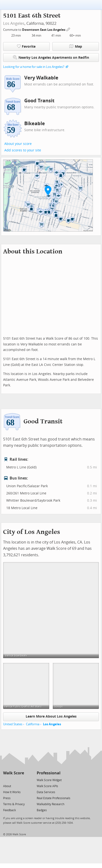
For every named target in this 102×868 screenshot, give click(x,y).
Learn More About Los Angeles (51, 716)
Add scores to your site (23, 150)
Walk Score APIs (47, 786)
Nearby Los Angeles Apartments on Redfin (51, 57)
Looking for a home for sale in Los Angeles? (34, 67)
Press (7, 798)
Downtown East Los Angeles (44, 30)
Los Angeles (14, 23)
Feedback (9, 810)
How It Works (12, 792)
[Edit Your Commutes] (68, 29)
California (33, 724)
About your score (18, 144)
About (7, 786)
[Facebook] (13, 780)
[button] (48, 190)
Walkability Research (51, 804)
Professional (49, 773)
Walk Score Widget (49, 780)
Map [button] (76, 46)
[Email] (21, 780)
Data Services (46, 792)
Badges (42, 810)
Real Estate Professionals (54, 798)
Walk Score (14, 773)
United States (13, 724)
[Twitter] (6, 780)
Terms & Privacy (14, 804)
